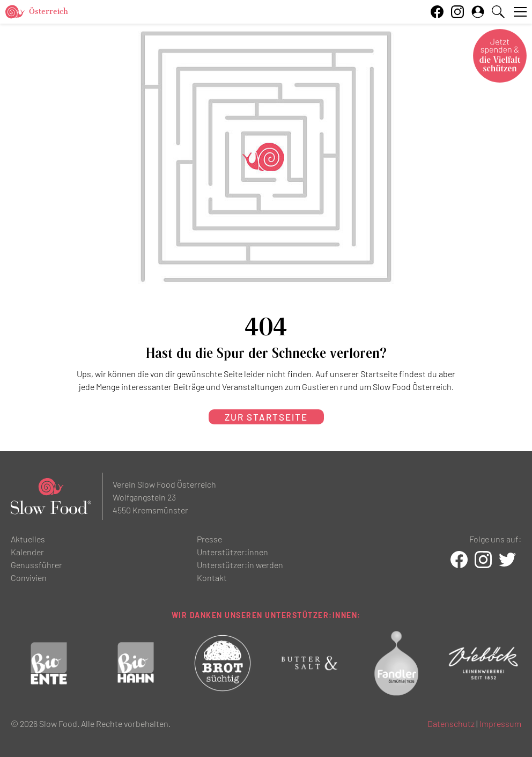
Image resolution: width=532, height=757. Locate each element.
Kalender (27, 552)
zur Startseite (266, 417)
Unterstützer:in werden (240, 565)
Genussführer (36, 565)
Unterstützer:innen (232, 552)
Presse (209, 539)
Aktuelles (28, 539)
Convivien (29, 578)
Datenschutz (451, 723)
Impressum (500, 723)
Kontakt (212, 578)
